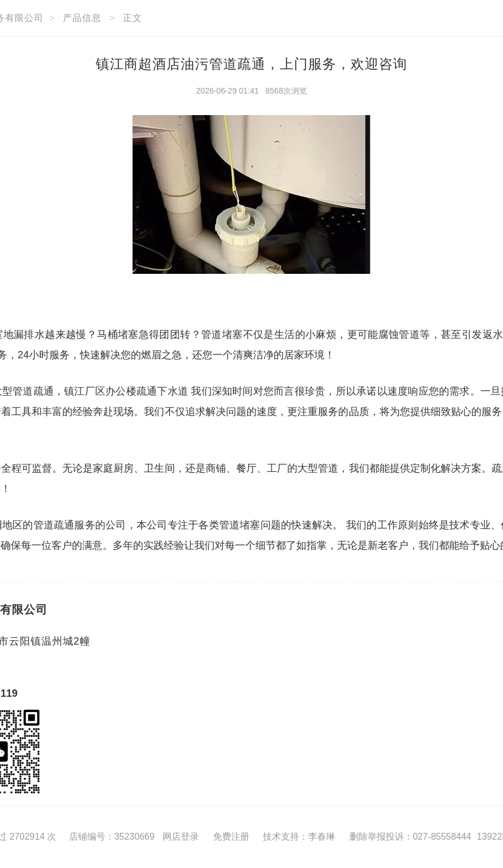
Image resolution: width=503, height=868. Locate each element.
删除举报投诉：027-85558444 (410, 837)
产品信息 (82, 18)
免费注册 (231, 837)
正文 (133, 18)
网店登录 (181, 837)
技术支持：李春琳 (299, 837)
